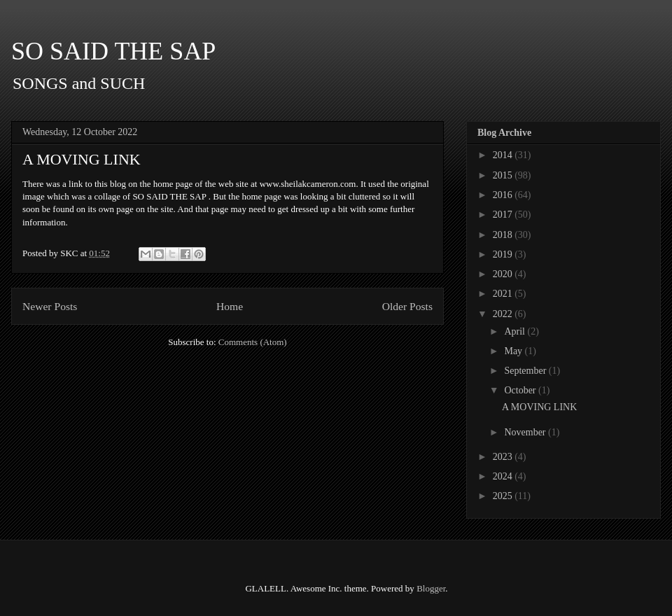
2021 (504, 294)
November (526, 432)
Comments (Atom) (253, 342)
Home (230, 306)
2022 (504, 314)
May (514, 351)
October (521, 390)
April (516, 331)
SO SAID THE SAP (113, 51)
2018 (504, 235)
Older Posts (407, 306)
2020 (504, 274)
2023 (504, 457)
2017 (504, 215)
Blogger (431, 588)
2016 (504, 195)
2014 (504, 155)
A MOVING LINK (82, 159)
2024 (504, 476)
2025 (504, 496)
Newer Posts (50, 306)
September (526, 371)
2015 (504, 175)
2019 (504, 254)
